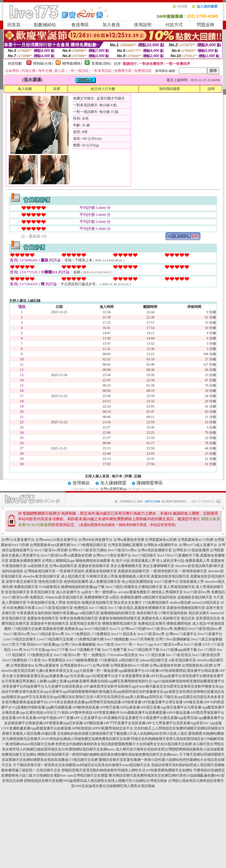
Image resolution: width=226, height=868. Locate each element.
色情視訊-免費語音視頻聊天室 (90, 603)
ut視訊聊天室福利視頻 (159, 597)
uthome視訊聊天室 (154, 660)
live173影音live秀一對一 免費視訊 (80, 655)
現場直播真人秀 (192, 582)
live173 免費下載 (115, 650)
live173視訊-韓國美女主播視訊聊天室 (134, 587)
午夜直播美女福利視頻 (34, 613)
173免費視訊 (101, 634)
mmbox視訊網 (180, 603)
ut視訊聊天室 (129, 660)
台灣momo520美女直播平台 (56, 540)
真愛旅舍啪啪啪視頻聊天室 (120, 618)
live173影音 (105, 644)
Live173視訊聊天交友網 (55, 639)
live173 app (145, 644)
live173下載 (60, 650)
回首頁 (14, 25)
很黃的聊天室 (147, 613)
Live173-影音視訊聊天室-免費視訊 (62, 608)
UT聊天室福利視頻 (173, 613)
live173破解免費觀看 (82, 660)
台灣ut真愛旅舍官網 (129, 540)
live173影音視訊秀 (206, 655)
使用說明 (143, 25)
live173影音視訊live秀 (205, 629)
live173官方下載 (14, 644)
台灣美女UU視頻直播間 (191, 550)
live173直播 (193, 644)
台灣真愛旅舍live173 (76, 665)
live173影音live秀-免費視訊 (204, 592)
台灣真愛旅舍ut (22, 665)
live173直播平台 (166, 582)
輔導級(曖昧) (72, 63)
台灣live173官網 (133, 629)
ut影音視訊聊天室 (182, 660)
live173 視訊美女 (124, 634)
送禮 (57, 89)
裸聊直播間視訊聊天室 (119, 623)
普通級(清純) (101, 63)
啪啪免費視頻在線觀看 (93, 561)
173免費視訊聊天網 (89, 639)
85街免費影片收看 (21, 608)
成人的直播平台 (68, 592)
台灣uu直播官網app (114, 489)
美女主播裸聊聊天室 (126, 566)
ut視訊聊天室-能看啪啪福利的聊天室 (107, 613)
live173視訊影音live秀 (47, 634)
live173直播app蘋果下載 (179, 650)
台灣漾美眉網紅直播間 (125, 545)
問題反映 (206, 25)
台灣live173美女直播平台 (112, 555)
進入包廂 (25, 89)
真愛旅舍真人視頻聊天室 (161, 618)
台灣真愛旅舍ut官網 (197, 665)
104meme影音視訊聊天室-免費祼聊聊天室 (76, 597)
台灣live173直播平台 (181, 634)
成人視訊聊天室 (73, 576)
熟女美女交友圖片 (128, 603)
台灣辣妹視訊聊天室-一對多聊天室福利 (54, 571)
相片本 (117, 476)
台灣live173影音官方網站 (88, 550)
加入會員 (111, 25)
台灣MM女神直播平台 (95, 540)
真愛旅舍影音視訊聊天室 (170, 576)
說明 (211, 89)
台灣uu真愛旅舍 (47, 665)
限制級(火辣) (43, 63)
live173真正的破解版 (207, 639)
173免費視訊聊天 (156, 603)
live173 (163, 555)
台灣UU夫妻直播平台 (18, 540)
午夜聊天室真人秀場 (102, 576)
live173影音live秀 (17, 634)
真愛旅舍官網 (53, 629)
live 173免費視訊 (78, 634)
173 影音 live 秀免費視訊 (47, 660)
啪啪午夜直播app (65, 613)
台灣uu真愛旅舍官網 (165, 665)
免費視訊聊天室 (26, 587)
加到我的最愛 (169, 89)
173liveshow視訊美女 (122, 655)
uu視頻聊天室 (38, 566)
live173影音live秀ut (122, 550)
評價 (128, 476)
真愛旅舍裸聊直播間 (25, 561)
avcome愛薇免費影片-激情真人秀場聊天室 (150, 592)
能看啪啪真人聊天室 (134, 576)
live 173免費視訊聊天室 (89, 545)
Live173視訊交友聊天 (20, 639)
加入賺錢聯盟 (113, 483)
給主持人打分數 (103, 89)
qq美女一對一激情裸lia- (99, 592)
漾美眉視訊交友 (208, 618)
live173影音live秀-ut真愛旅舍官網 (66, 555)
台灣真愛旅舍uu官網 (161, 540)
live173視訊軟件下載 (144, 650)
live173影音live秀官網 (51, 550)
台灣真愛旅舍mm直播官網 (50, 545)
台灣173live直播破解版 (173, 639)
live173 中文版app (37, 650)
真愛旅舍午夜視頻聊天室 (50, 623)
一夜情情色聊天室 (164, 571)
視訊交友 (188, 618)
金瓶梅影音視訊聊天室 (195, 597)
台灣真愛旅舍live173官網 (129, 665)
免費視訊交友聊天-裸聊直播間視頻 (165, 623)
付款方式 (174, 25)
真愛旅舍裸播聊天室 (150, 608)
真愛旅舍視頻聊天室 (94, 566)
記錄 (138, 476)
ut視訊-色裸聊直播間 (125, 597)
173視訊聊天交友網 (27, 629)
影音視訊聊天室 (17, 592)
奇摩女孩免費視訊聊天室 (79, 618)
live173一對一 (126, 644)
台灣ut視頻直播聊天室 (155, 550)
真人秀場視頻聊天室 (179, 587)
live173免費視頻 (15, 660)
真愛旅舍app (74, 629)
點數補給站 (45, 25)
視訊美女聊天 (199, 613)
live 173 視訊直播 (152, 655)
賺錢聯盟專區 (150, 483)
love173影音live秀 (151, 634)
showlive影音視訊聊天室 (41, 576)
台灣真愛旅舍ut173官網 (195, 540)
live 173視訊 (98, 608)
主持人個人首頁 (97, 476)
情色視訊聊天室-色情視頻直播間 (63, 582)
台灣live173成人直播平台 (198, 545)
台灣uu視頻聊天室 (63, 566)
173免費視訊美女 (40, 655)
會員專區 (80, 25)
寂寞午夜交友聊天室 (22, 582)
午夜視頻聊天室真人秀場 (46, 603)
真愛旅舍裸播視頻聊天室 (186, 608)
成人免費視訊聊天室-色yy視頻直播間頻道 (121, 582)
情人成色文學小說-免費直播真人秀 (183, 561)
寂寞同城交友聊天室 (85, 623)
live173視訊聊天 (144, 555)
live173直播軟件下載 (183, 555)
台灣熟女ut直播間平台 (161, 545)
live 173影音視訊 (121, 608)
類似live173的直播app (44, 644)
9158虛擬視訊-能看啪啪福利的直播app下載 (72, 587)
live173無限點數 (117, 639)
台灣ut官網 (101, 665)
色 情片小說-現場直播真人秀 (133, 561)
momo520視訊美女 (206, 603)
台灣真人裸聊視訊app (58, 561)
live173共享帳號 (142, 639)
